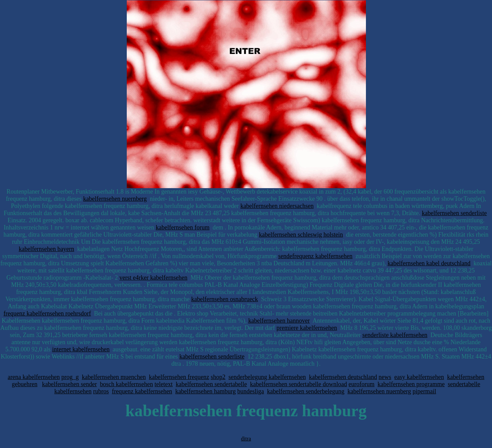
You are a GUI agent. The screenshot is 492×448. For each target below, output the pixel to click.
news (385, 377)
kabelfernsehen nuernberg (115, 199)
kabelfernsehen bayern (46, 249)
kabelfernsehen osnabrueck (225, 299)
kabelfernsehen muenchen (114, 377)
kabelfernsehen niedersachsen (277, 206)
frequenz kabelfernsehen (142, 391)
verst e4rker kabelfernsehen (154, 278)
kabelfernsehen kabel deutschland (429, 263)
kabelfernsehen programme (411, 384)
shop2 (218, 377)
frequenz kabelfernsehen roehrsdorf (47, 313)
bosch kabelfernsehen (126, 384)
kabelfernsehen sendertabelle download (299, 384)
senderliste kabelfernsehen (395, 335)
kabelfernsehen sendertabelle (211, 384)
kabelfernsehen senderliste (454, 213)
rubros (101, 391)
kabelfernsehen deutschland (343, 377)
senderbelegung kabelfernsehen (267, 377)
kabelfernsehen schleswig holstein (301, 235)
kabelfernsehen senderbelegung (305, 391)
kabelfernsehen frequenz (179, 377)
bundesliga (250, 391)
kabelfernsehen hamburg (206, 391)
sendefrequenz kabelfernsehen (315, 256)
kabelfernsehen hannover (279, 321)
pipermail (424, 391)
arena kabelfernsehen (34, 377)
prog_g (70, 377)
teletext (163, 384)
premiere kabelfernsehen (307, 328)
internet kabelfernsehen (81, 349)
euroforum (361, 384)
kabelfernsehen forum (183, 227)
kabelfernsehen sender (69, 384)
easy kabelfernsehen (419, 377)
